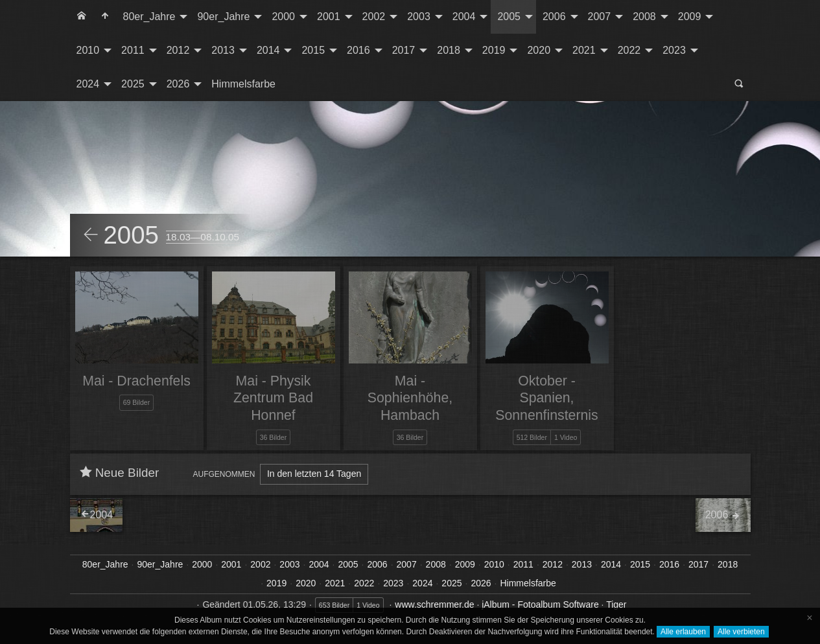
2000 (283, 17)
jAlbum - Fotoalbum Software (540, 604)
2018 (449, 50)
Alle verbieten (741, 632)
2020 (539, 50)
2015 (313, 50)
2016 (358, 50)
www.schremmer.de (434, 604)
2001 (329, 17)
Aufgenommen (224, 474)
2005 (509, 17)
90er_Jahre (223, 17)
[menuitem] (82, 17)
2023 (674, 50)
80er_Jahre (149, 17)
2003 (419, 17)
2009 (690, 17)
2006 (554, 17)
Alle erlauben (683, 632)
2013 (223, 50)
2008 (644, 17)
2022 (629, 50)
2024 (88, 84)
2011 (133, 50)
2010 (88, 50)
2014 (268, 50)
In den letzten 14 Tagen (314, 474)
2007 (600, 17)
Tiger (616, 604)
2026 (178, 84)
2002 (374, 17)
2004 (464, 17)
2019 (494, 50)
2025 (133, 84)
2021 (584, 50)
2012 (178, 50)
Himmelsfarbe (243, 84)
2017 (404, 50)
